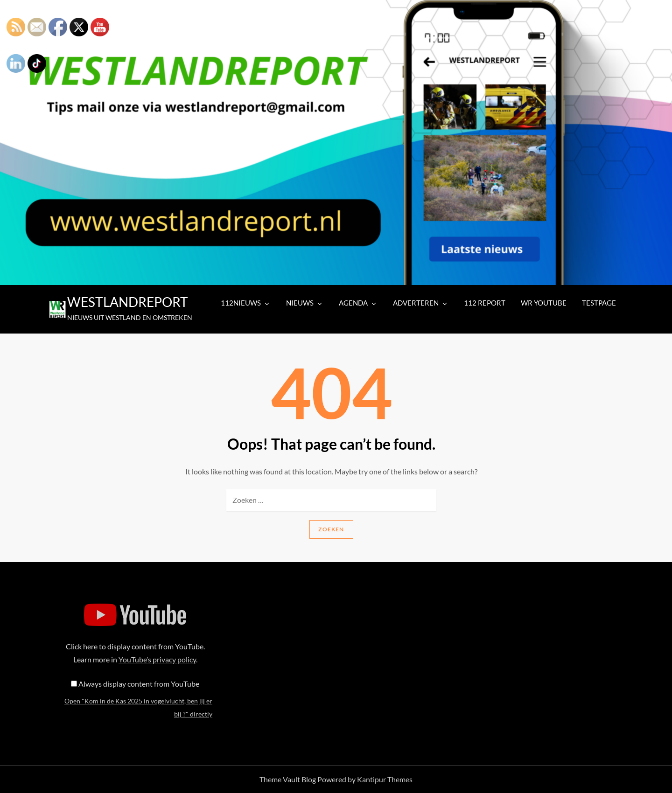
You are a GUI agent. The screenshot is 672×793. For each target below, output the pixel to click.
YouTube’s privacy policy (157, 659)
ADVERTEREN (421, 303)
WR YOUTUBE (544, 303)
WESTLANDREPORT (128, 302)
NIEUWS (305, 303)
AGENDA (358, 303)
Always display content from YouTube (139, 684)
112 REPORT (485, 303)
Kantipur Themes (385, 779)
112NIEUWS (246, 303)
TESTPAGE (599, 303)
